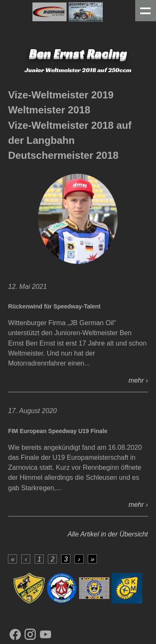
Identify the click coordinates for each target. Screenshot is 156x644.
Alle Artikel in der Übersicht (108, 534)
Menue (146, 11)
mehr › (138, 380)
